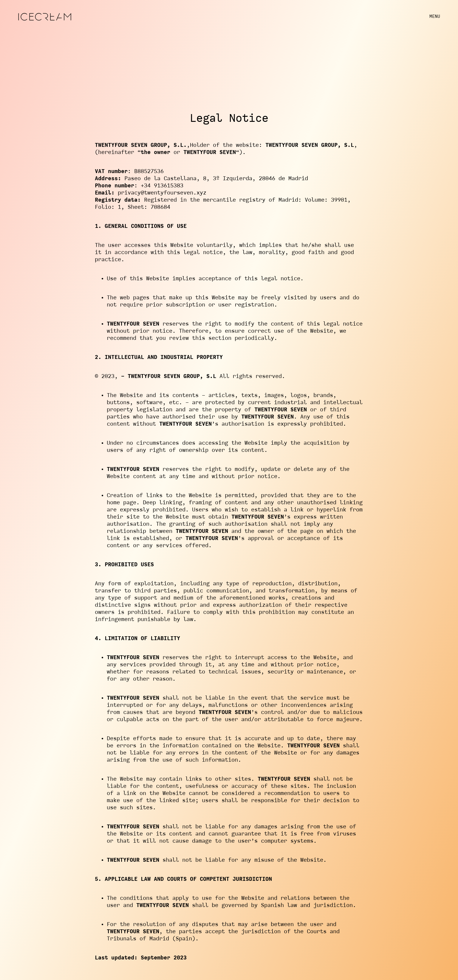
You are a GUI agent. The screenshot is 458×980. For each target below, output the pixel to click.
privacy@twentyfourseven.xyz (162, 193)
